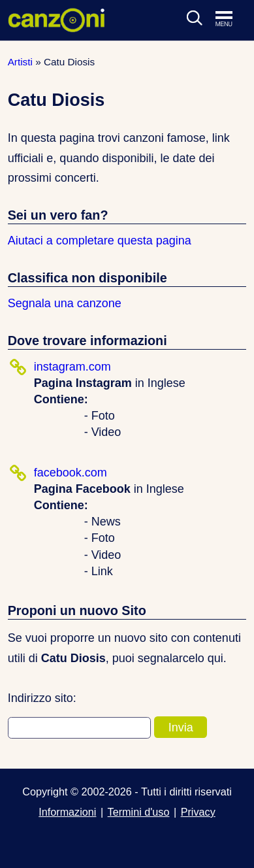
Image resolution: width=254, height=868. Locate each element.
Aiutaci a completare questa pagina (100, 241)
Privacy (198, 812)
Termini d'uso (139, 812)
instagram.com (72, 367)
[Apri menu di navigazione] (230, 20)
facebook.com (71, 473)
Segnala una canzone (65, 303)
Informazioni (67, 812)
